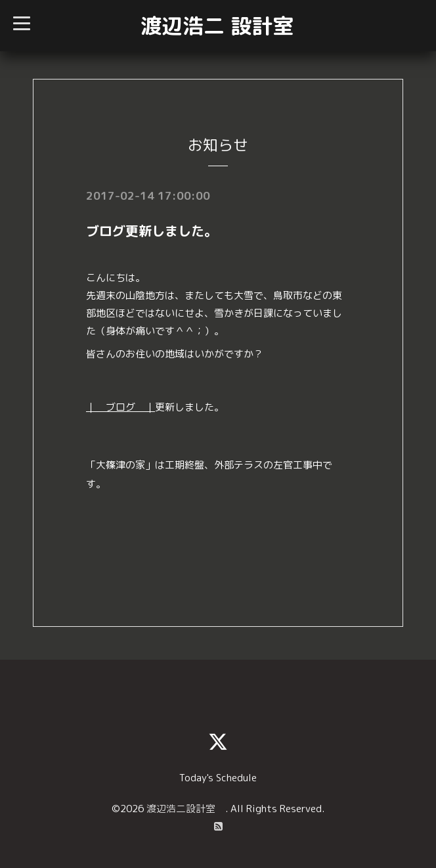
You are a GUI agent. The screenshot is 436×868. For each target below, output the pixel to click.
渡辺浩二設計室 (186, 809)
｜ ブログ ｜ (120, 407)
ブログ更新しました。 (152, 231)
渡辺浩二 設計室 (217, 26)
